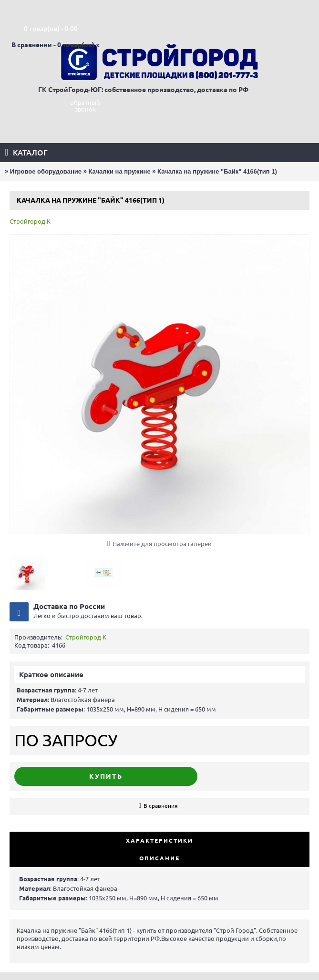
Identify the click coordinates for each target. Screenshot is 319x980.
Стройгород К (30, 221)
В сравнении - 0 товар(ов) (53, 45)
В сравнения (161, 806)
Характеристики (159, 841)
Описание (159, 858)
